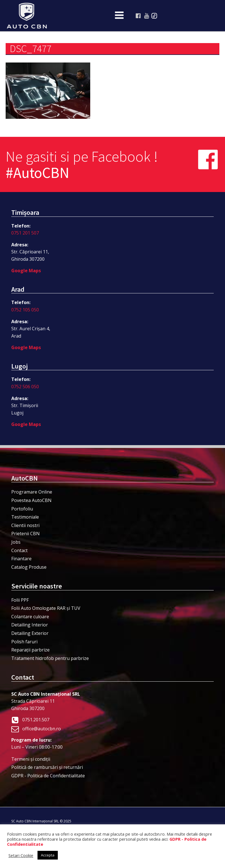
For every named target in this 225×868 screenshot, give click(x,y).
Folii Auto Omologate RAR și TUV (46, 608)
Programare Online (32, 492)
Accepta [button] (48, 855)
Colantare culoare (30, 617)
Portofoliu (22, 509)
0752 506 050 (25, 387)
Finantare (21, 559)
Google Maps (26, 271)
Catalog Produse (29, 567)
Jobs (16, 542)
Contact (19, 550)
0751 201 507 (25, 233)
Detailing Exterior (30, 633)
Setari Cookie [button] (21, 855)
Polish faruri (24, 642)
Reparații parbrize (30, 650)
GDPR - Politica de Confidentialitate (48, 776)
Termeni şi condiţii (31, 759)
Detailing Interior (30, 625)
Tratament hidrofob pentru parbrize (50, 658)
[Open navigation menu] (119, 16)
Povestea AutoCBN (31, 500)
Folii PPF (20, 600)
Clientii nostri (25, 525)
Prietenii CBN (26, 534)
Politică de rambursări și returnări (47, 767)
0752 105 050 (25, 310)
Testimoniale (25, 517)
